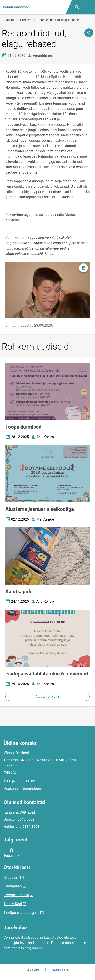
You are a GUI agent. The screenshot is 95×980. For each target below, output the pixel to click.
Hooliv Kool (13, 904)
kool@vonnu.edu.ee (19, 781)
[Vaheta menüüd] (88, 7)
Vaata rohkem (47, 697)
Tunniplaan (13, 886)
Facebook (12, 853)
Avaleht (9, 20)
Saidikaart (60, 970)
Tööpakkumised (17, 895)
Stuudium (12, 877)
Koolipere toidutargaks (22, 913)
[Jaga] (89, 33)
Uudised (26, 20)
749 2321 (11, 773)
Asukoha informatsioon (22, 789)
